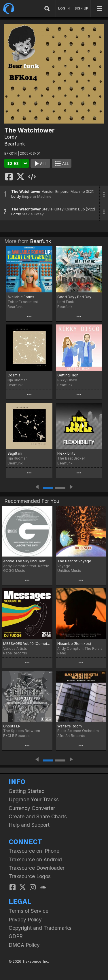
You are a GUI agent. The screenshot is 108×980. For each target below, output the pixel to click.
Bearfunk (15, 144)
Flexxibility (66, 453)
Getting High (68, 375)
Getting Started (27, 791)
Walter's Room (70, 726)
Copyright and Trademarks (40, 928)
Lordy (11, 137)
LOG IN (64, 8)
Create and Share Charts (38, 816)
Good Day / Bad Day (74, 297)
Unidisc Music (69, 571)
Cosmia (14, 375)
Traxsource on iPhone (34, 851)
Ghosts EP (12, 726)
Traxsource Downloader (37, 868)
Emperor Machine (37, 196)
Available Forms (21, 297)
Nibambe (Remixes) (74, 644)
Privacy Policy (25, 920)
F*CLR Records (16, 736)
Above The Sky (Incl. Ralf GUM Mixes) (27, 561)
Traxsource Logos (30, 876)
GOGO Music (14, 571)
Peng (62, 653)
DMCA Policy (24, 945)
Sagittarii (15, 453)
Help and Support (29, 825)
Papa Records (15, 653)
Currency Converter (32, 808)
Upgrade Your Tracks (34, 799)
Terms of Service (29, 911)
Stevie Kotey (33, 214)
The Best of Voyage (74, 561)
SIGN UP (81, 8)
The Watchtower (26, 192)
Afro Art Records (71, 736)
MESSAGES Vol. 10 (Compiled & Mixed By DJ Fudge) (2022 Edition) (27, 644)
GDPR (16, 936)
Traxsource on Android (35, 859)
